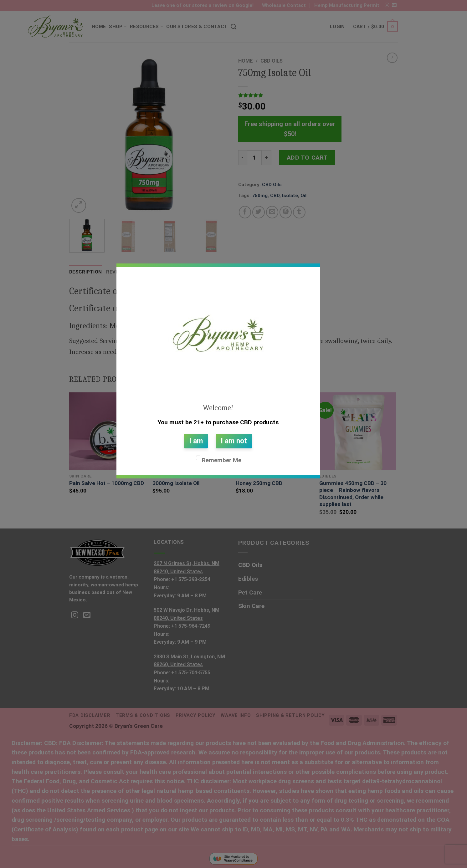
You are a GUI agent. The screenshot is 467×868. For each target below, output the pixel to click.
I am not (234, 441)
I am (196, 441)
